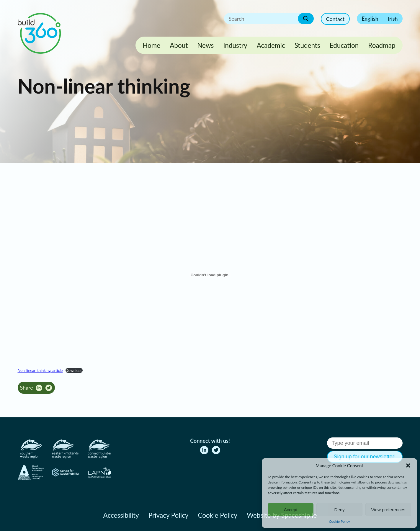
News (205, 45)
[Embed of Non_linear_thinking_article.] (210, 275)
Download (74, 370)
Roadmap (382, 45)
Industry (235, 45)
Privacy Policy (169, 515)
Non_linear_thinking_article (40, 370)
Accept (291, 510)
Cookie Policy (339, 521)
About (179, 45)
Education (344, 45)
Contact (335, 19)
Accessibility (121, 515)
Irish (393, 19)
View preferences (388, 510)
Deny (339, 510)
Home (151, 45)
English (370, 19)
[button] (408, 465)
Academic (271, 45)
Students (307, 45)
